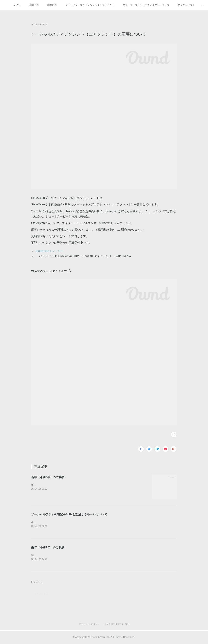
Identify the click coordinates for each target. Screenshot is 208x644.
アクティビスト (186, 5)
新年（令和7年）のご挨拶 (48, 548)
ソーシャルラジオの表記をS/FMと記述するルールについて (69, 514)
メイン (17, 5)
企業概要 (34, 5)
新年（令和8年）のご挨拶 (48, 477)
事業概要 (52, 5)
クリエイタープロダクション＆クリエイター (90, 5)
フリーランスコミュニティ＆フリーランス (146, 5)
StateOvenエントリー (49, 251)
